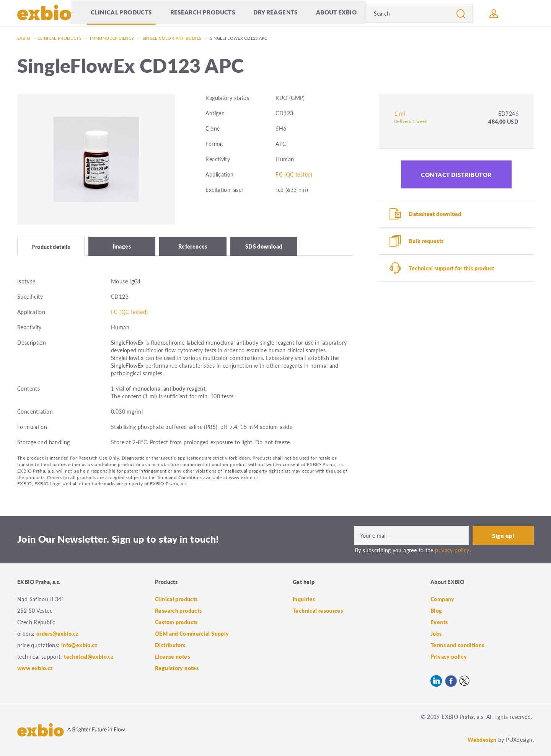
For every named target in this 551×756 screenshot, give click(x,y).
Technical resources (318, 610)
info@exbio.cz (79, 645)
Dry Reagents (275, 13)
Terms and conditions (457, 645)
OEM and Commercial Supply (192, 633)
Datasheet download (435, 214)
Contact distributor (456, 174)
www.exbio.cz (35, 668)
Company (443, 599)
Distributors (170, 645)
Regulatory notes (177, 668)
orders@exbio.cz (58, 633)
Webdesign (482, 740)
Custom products (176, 622)
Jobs (436, 633)
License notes (172, 656)
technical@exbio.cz (89, 656)
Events (439, 622)
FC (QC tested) (294, 174)
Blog (436, 610)
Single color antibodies (172, 38)
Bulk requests (426, 241)
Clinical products (121, 13)
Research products (203, 13)
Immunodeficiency (112, 38)
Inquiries (304, 599)
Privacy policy (449, 656)
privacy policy (452, 550)
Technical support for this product (451, 268)
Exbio (24, 38)
